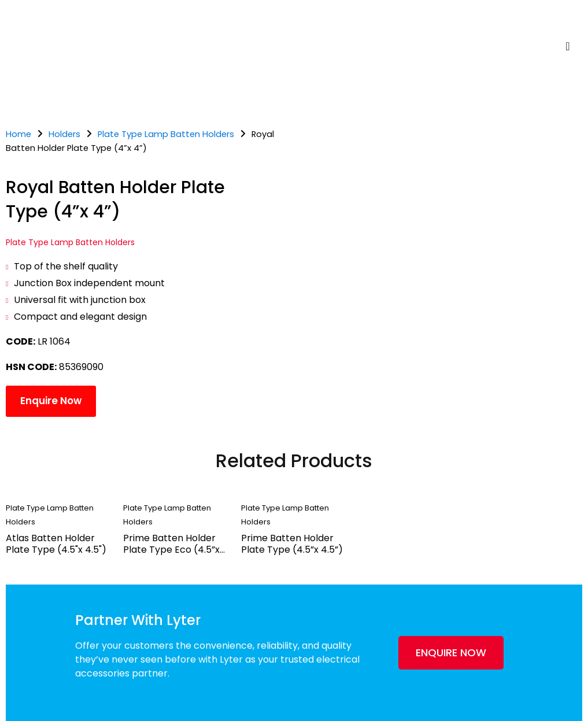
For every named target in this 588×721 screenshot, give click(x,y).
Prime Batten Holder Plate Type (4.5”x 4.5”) (292, 544)
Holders (64, 134)
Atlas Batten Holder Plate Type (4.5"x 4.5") (56, 544)
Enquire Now (51, 401)
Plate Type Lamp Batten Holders (166, 134)
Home (19, 134)
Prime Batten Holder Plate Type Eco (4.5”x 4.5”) (171, 550)
